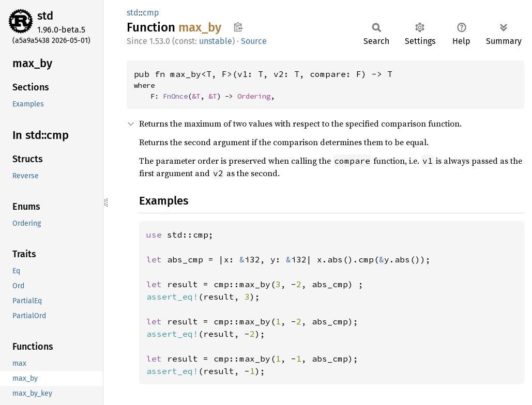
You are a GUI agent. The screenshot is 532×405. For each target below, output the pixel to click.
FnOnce (175, 96)
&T (196, 96)
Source (254, 41)
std (45, 16)
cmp (151, 13)
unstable (216, 41)
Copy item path (238, 27)
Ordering (254, 96)
